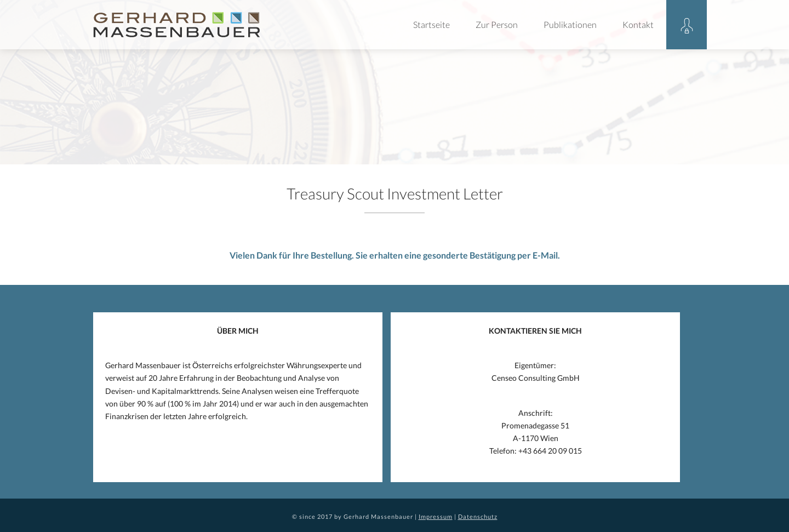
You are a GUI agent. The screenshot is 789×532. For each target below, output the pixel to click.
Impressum (436, 516)
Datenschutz (478, 516)
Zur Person (497, 24)
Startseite (431, 24)
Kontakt (638, 24)
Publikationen (570, 24)
